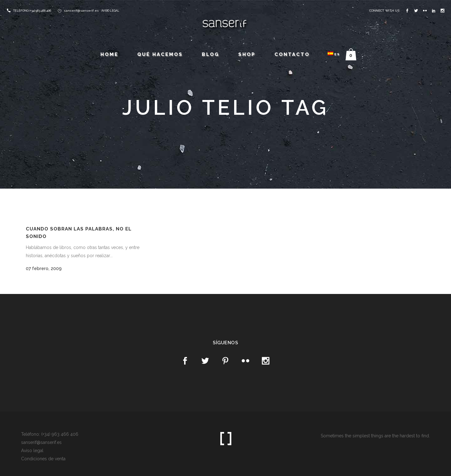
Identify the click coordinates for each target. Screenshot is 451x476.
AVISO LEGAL (110, 11)
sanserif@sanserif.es (81, 11)
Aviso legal (32, 451)
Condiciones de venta (43, 459)
